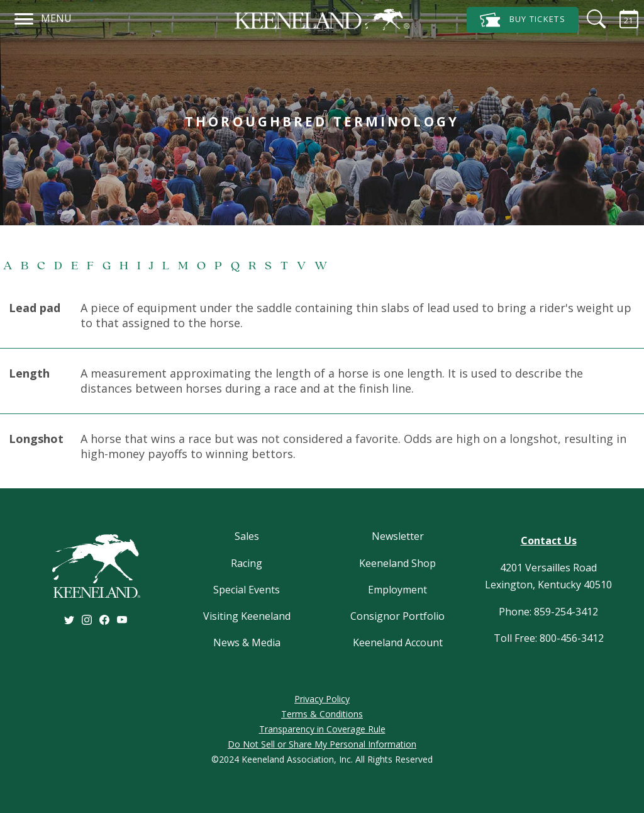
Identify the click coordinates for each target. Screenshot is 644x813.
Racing (247, 563)
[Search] (589, 19)
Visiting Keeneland (247, 616)
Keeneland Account (398, 642)
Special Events (247, 590)
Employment (397, 590)
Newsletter (398, 536)
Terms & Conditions (322, 714)
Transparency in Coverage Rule (322, 729)
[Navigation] (24, 17)
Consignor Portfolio (397, 616)
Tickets (523, 20)
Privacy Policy (322, 699)
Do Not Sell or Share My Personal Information (322, 744)
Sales (247, 536)
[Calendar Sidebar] (621, 19)
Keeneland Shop (397, 563)
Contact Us (549, 541)
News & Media (247, 642)
